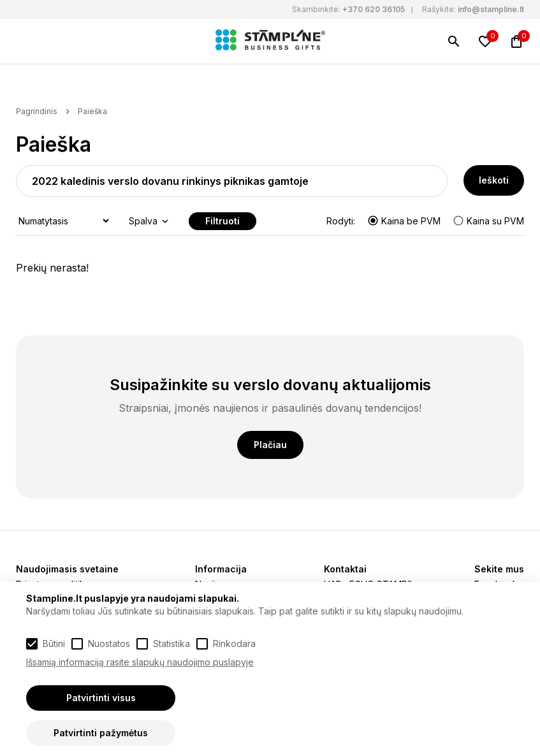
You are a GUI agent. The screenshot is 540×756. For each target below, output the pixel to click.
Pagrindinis (37, 111)
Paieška (92, 111)
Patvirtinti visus (101, 698)
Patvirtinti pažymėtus (101, 733)
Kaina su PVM (488, 221)
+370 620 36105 (374, 9)
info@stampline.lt (491, 9)
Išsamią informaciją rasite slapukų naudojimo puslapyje (140, 662)
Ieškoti (494, 180)
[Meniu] (24, 41)
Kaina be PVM (405, 221)
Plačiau (270, 445)
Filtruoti (223, 221)
